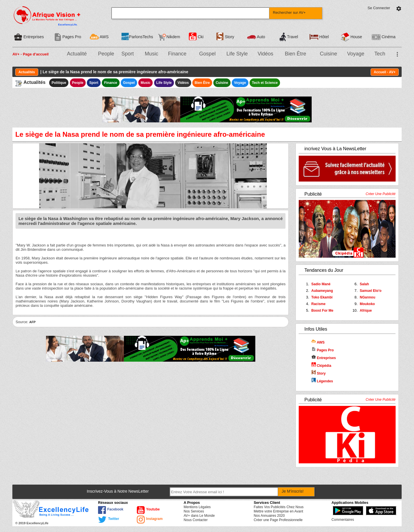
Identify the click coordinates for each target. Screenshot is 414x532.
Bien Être (296, 54)
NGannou (367, 297)
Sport (128, 54)
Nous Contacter (196, 520)
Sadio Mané (321, 284)
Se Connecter (379, 8)
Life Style (237, 54)
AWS (318, 342)
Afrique (366, 311)
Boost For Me (322, 311)
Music (151, 54)
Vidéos (266, 54)
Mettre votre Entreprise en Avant (278, 511)
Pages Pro (323, 350)
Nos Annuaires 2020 (269, 516)
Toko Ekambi (322, 297)
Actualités (27, 72)
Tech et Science (265, 83)
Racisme (318, 304)
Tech (380, 54)
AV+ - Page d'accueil (30, 54)
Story (319, 373)
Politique (59, 83)
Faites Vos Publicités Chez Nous (278, 507)
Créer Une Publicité (381, 194)
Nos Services (194, 511)
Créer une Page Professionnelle (278, 520)
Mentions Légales (197, 507)
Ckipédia (321, 366)
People (106, 54)
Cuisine (328, 54)
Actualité (77, 54)
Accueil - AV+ (385, 72)
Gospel (207, 54)
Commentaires (343, 520)
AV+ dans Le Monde (199, 516)
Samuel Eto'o (371, 291)
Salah (364, 284)
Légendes (322, 381)
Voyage (356, 54)
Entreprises (324, 358)
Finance (177, 54)
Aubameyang (322, 291)
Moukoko (367, 304)
